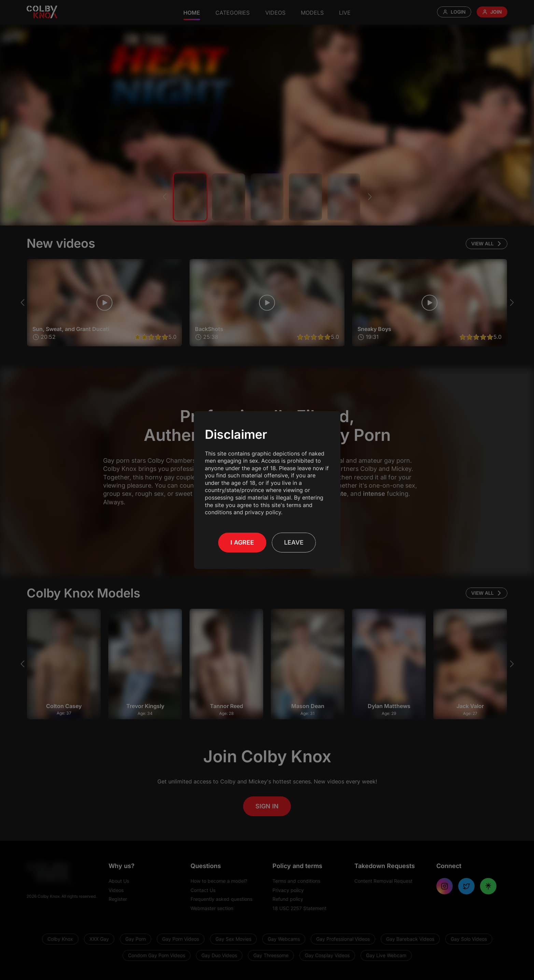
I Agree (242, 539)
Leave (294, 539)
